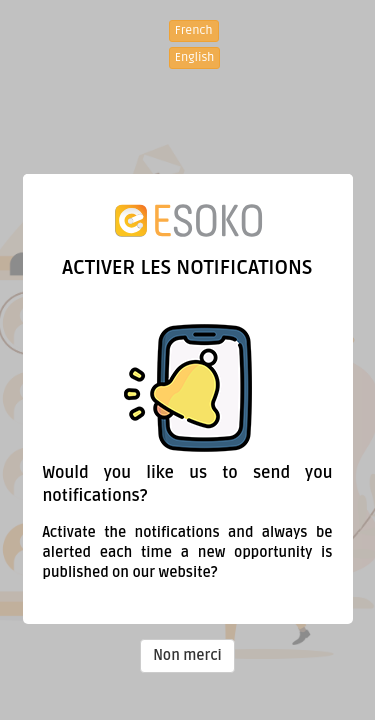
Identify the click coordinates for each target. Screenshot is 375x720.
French (194, 30)
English (195, 57)
